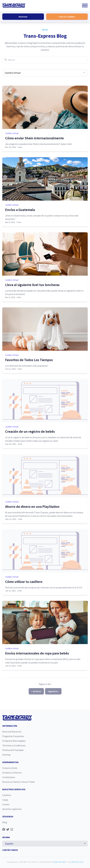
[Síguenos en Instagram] (12, 829)
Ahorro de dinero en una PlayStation (32, 507)
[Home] (14, 6)
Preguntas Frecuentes (13, 736)
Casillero (7, 795)
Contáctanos (9, 777)
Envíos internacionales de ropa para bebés (37, 653)
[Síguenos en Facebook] (4, 829)
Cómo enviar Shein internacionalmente (34, 138)
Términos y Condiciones (14, 745)
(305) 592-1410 (77, 862)
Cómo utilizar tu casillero (24, 582)
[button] (85, 5)
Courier (6, 804)
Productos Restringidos (14, 741)
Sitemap (6, 755)
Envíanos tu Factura (12, 773)
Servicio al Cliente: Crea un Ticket (19, 782)
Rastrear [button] (23, 17)
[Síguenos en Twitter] (8, 829)
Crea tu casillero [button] (67, 17)
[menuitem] (45, 732)
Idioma (6, 837)
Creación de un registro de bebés (30, 431)
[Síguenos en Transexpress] (16, 829)
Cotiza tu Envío (10, 768)
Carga (5, 800)
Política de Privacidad (13, 750)
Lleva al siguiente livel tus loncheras (32, 285)
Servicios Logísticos (12, 809)
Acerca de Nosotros (12, 732)
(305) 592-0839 (60, 862)
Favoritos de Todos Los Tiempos (29, 360)
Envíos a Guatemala (20, 210)
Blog (45, 30)
